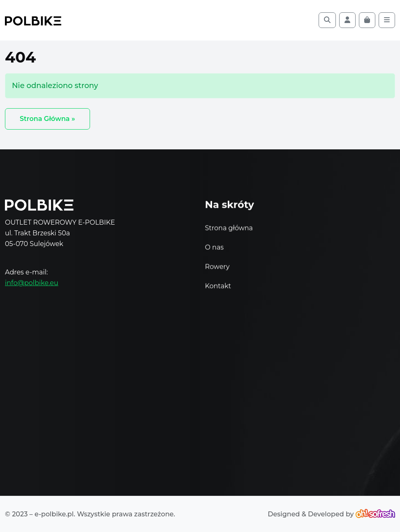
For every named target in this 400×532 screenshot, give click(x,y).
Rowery (217, 268)
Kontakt (218, 287)
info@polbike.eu (32, 283)
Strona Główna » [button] (47, 119)
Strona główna (229, 229)
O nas (215, 249)
